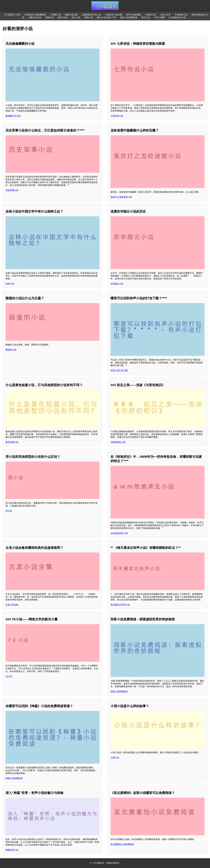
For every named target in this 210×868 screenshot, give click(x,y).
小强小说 (115, 757)
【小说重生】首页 (12, 15)
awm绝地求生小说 (119, 533)
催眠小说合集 (71, 15)
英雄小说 (50, 17)
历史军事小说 (12, 190)
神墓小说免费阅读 (14, 778)
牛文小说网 (159, 17)
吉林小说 (10, 284)
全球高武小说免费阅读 (35, 15)
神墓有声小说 (12, 850)
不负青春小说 (181, 15)
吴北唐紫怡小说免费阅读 (122, 844)
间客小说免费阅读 (119, 691)
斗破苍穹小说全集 (114, 15)
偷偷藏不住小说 (13, 116)
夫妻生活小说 (35, 17)
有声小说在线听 (134, 15)
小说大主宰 (165, 15)
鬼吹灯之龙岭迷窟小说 (121, 197)
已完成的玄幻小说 (177, 17)
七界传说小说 (117, 116)
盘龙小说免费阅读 (129, 17)
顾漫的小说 (11, 350)
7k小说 (9, 676)
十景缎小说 (55, 15)
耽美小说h (63, 17)
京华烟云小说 (117, 284)
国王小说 (146, 17)
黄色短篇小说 (12, 442)
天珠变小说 (151, 15)
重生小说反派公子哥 (106, 17)
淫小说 (9, 511)
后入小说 (76, 17)
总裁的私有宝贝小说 (91, 15)
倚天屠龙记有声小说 (120, 605)
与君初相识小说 (118, 442)
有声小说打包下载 (119, 370)
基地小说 (89, 17)
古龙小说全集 (12, 605)
